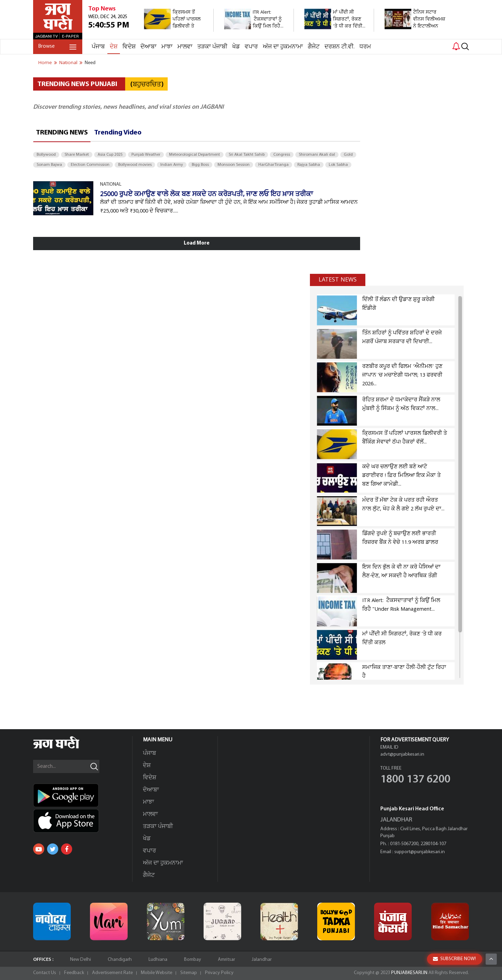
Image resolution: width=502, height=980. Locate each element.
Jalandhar (262, 960)
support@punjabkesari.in (420, 852)
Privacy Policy (219, 973)
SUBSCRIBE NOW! (454, 959)
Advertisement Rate (112, 973)
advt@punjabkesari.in (402, 754)
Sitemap (189, 973)
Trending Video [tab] (118, 133)
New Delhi (81, 960)
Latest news (338, 280)
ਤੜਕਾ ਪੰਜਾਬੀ (212, 47)
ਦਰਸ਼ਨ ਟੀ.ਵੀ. (340, 47)
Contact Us (45, 973)
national (68, 63)
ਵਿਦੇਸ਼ (129, 47)
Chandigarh (120, 960)
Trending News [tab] (62, 133)
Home (45, 63)
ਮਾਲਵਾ (185, 47)
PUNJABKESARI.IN (409, 973)
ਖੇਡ (236, 47)
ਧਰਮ (365, 47)
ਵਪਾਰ (251, 47)
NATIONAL (111, 184)
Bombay (193, 960)
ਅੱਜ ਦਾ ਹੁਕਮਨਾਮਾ (283, 47)
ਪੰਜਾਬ (98, 47)
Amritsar (226, 960)
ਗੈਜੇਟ (314, 47)
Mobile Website (157, 973)
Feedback (74, 973)
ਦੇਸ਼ (114, 47)
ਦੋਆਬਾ (149, 47)
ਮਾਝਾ (167, 47)
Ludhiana (158, 960)
